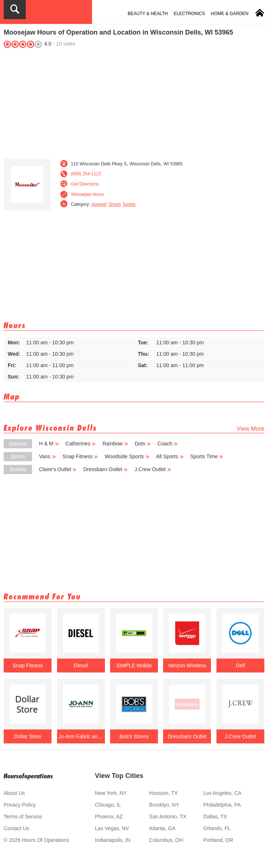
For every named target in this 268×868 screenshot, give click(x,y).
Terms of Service (23, 817)
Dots (143, 444)
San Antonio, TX (168, 817)
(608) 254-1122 (86, 174)
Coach (168, 444)
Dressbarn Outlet (105, 469)
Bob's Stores (134, 736)
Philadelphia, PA (222, 805)
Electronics (189, 14)
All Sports (170, 456)
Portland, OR (218, 840)
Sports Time (207, 456)
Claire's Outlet (58, 469)
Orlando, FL (217, 828)
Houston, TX (163, 793)
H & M (49, 444)
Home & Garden (230, 14)
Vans (47, 456)
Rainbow (115, 444)
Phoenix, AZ (109, 817)
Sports (129, 204)
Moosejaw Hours (88, 194)
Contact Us (16, 828)
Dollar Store (28, 736)
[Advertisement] (134, 102)
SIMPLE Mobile (134, 666)
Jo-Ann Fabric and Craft (81, 736)
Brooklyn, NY (164, 805)
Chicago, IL (108, 805)
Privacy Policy (20, 805)
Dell (240, 666)
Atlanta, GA (162, 828)
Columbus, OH (166, 840)
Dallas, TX (215, 817)
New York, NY (111, 793)
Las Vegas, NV (112, 828)
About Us (14, 793)
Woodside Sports (127, 456)
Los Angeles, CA (222, 793)
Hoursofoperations (28, 776)
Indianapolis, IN (113, 840)
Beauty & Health (148, 14)
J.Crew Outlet (153, 469)
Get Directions (85, 184)
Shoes (114, 204)
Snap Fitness (80, 456)
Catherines (81, 444)
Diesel (81, 666)
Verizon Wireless (187, 666)
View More (251, 429)
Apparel (99, 204)
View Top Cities (119, 776)
